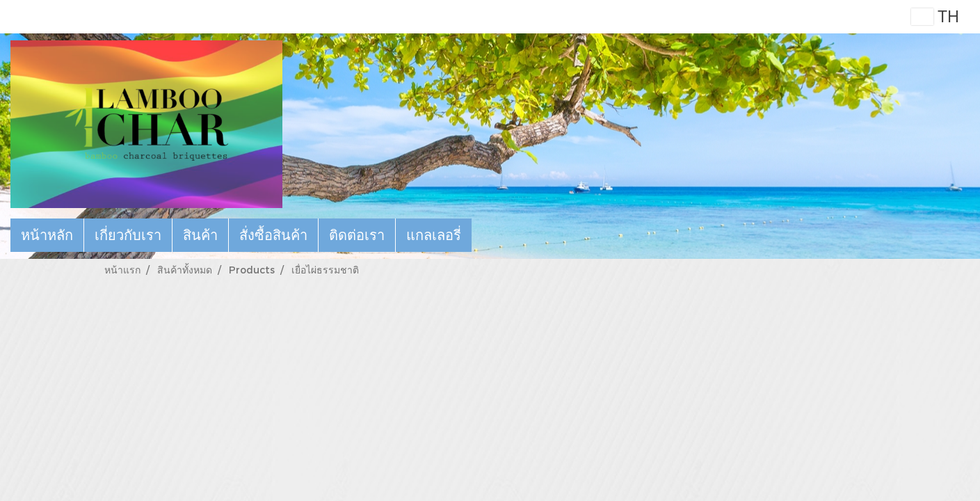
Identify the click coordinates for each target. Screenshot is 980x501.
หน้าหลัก (47, 235)
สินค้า (200, 235)
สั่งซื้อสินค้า (273, 235)
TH (935, 17)
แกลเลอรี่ (434, 235)
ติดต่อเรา (357, 235)
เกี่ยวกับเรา (128, 235)
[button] (484, 235)
